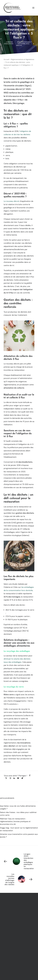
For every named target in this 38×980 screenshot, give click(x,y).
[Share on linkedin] (14, 778)
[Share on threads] (10, 778)
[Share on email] (22, 778)
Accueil (6, 59)
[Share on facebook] (30, 775)
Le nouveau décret (11, 201)
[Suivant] (19, 879)
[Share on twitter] (6, 778)
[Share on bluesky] (18, 778)
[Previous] (19, 861)
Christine (9, 42)
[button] (33, 8)
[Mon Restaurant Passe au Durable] (12, 8)
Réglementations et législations (22, 59)
